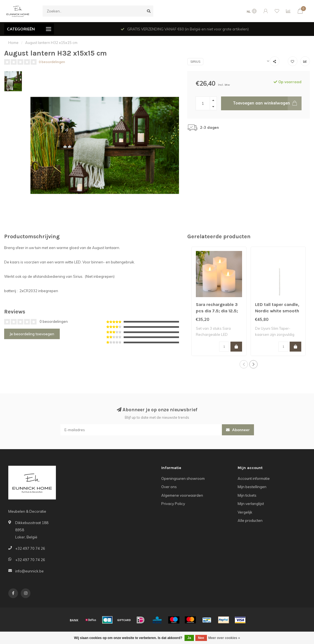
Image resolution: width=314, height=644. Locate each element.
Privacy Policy (173, 504)
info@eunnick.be (29, 571)
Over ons (169, 487)
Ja (189, 638)
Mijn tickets (247, 495)
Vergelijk (245, 512)
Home (13, 43)
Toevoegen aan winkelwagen (267, 103)
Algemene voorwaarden (182, 495)
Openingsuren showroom (183, 478)
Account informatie (254, 478)
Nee (201, 638)
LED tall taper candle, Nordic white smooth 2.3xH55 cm (277, 311)
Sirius (195, 62)
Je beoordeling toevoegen (32, 334)
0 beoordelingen (52, 62)
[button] (244, 364)
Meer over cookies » (224, 638)
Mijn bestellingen (252, 487)
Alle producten (250, 520)
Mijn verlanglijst (251, 504)
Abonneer (238, 430)
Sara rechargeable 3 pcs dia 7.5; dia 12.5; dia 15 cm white (217, 311)
